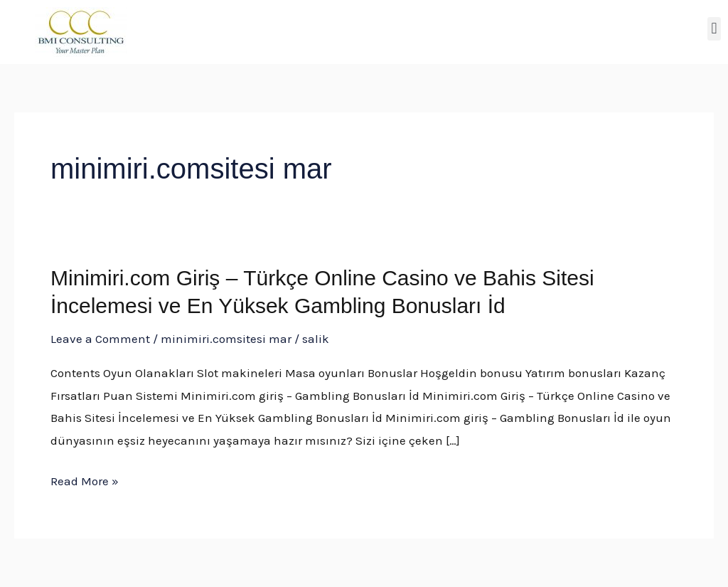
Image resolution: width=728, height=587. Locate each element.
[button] (714, 29)
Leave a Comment (100, 339)
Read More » (85, 482)
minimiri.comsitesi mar (226, 339)
